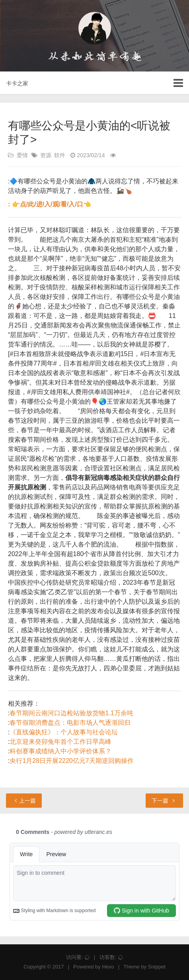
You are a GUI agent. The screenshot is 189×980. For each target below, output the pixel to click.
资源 (46, 155)
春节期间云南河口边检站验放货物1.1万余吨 (71, 713)
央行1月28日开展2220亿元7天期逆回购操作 (71, 761)
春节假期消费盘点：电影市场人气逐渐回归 (70, 723)
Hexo (108, 967)
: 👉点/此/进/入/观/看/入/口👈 (50, 204)
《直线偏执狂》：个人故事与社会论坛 (64, 732)
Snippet (157, 967)
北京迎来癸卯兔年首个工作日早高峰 (60, 742)
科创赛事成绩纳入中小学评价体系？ (60, 751)
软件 (60, 155)
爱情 (22, 155)
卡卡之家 (17, 83)
